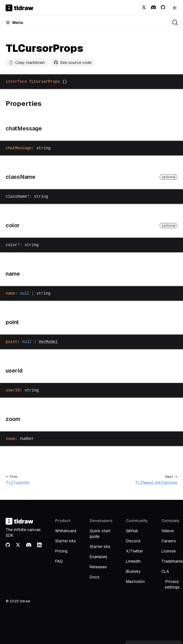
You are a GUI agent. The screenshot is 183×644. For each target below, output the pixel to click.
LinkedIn (133, 561)
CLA (165, 571)
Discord (133, 541)
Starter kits (65, 541)
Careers (169, 541)
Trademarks (172, 561)
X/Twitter (135, 551)
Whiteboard (66, 531)
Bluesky (133, 571)
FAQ (59, 561)
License (169, 551)
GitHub (132, 531)
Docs (95, 577)
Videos (168, 531)
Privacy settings (172, 584)
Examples (99, 557)
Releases (98, 567)
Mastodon (135, 581)
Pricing (61, 551)
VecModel (48, 342)
